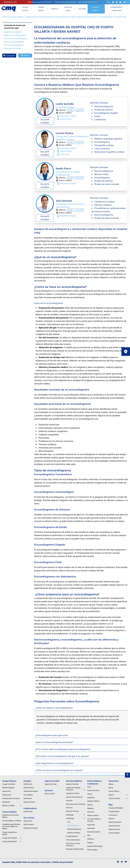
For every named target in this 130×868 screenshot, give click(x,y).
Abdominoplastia (8, 788)
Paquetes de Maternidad (75, 849)
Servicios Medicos (96, 9)
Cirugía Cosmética (9, 784)
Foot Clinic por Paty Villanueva (73, 844)
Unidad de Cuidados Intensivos (76, 789)
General (111, 819)
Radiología (76, 815)
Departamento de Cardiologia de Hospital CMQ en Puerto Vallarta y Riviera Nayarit (61, 17)
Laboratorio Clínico (73, 793)
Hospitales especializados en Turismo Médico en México (11, 826)
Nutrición (69, 801)
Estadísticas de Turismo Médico (11, 816)
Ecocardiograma (73, 826)
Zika (89, 835)
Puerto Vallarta (114, 791)
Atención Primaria (72, 811)
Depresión (91, 798)
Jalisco (111, 788)
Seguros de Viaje (51, 784)
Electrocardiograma (74, 829)
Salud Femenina (114, 826)
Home (5, 17)
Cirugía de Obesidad (12, 841)
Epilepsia (91, 808)
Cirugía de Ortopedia (12, 838)
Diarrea (90, 805)
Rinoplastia (6, 802)
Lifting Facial (7, 795)
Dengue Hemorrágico (95, 846)
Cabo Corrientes (118, 798)
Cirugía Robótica (76, 836)
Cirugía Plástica (25, 9)
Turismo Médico (114, 833)
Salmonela (91, 828)
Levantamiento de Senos (11, 798)
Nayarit (118, 795)
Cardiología (76, 818)
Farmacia (69, 808)
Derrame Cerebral (94, 832)
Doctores (82, 9)
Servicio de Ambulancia (74, 797)
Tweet (25, 56)
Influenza (91, 839)
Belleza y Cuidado (12, 806)
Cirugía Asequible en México (10, 833)
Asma (89, 787)
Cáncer (90, 794)
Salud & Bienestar (115, 822)
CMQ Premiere (65, 2)
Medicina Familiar (72, 784)
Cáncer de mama (93, 790)
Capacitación (28, 811)
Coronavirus (113, 815)
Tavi (69, 822)
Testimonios (28, 798)
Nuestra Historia (29, 802)
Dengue (90, 843)
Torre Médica (28, 795)
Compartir (9, 56)
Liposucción (6, 791)
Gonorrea (91, 812)
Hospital (55, 9)
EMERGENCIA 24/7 (10, 2)
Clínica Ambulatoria (73, 840)
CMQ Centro (88, 2)
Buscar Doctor (50, 794)
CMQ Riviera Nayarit (40, 2)
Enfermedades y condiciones (117, 9)
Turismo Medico (41, 9)
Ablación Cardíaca (74, 833)
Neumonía (91, 825)
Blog (109, 2)
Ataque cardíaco (93, 815)
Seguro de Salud (68, 9)
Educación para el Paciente (76, 804)
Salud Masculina (114, 829)
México (111, 784)
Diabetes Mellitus (93, 801)
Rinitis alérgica (93, 850)
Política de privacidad (63, 862)
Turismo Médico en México (12, 821)
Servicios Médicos (17, 17)
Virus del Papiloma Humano (94, 820)
